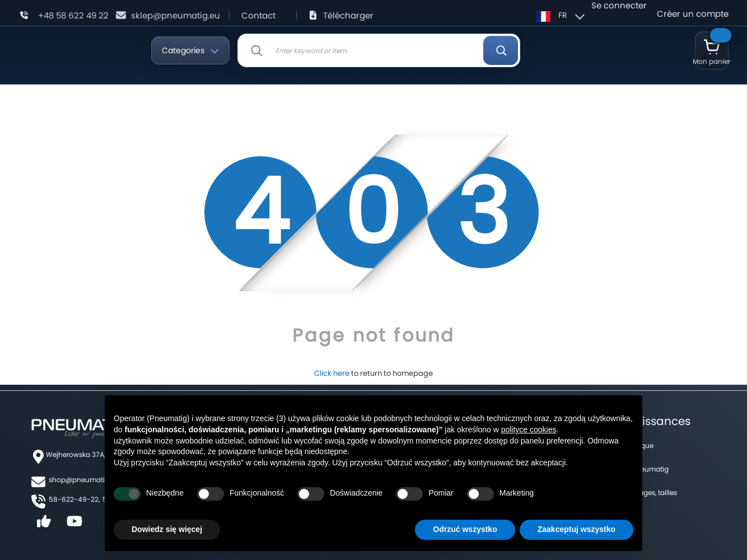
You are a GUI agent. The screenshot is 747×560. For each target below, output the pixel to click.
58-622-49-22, (74, 499)
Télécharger (348, 15)
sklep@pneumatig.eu (176, 15)
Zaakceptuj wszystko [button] (576, 529)
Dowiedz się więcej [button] (167, 529)
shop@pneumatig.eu (84, 480)
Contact (258, 15)
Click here (332, 373)
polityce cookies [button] (529, 430)
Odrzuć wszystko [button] (465, 529)
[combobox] (379, 50)
